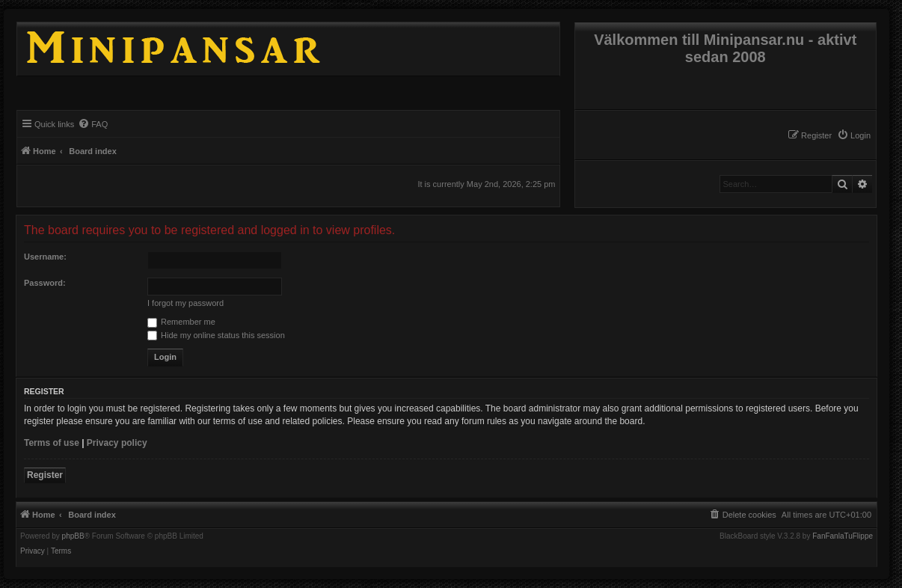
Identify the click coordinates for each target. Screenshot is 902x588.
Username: (45, 257)
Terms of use (52, 443)
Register (45, 475)
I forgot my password (185, 303)
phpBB (73, 536)
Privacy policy (117, 443)
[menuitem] (854, 135)
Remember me (181, 322)
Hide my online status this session (216, 335)
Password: (45, 283)
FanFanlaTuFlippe (843, 536)
